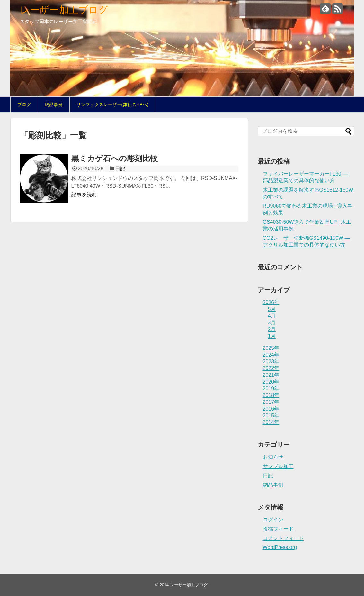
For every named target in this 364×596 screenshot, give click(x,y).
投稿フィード (278, 529)
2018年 (271, 395)
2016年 (271, 409)
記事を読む (84, 195)
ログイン (273, 520)
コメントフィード (283, 538)
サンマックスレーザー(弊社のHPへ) (113, 104)
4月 (272, 316)
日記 (120, 169)
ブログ (24, 104)
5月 (272, 309)
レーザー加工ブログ (64, 10)
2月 (272, 329)
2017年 (271, 402)
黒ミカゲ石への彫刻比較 (115, 158)
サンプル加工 (278, 466)
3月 (272, 323)
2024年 (271, 355)
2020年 (271, 382)
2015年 (271, 415)
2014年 (271, 422)
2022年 (271, 368)
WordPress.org (280, 547)
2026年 (271, 302)
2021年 (271, 375)
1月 (272, 336)
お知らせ (273, 457)
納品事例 (54, 104)
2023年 (271, 361)
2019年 (271, 388)
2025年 (271, 348)
